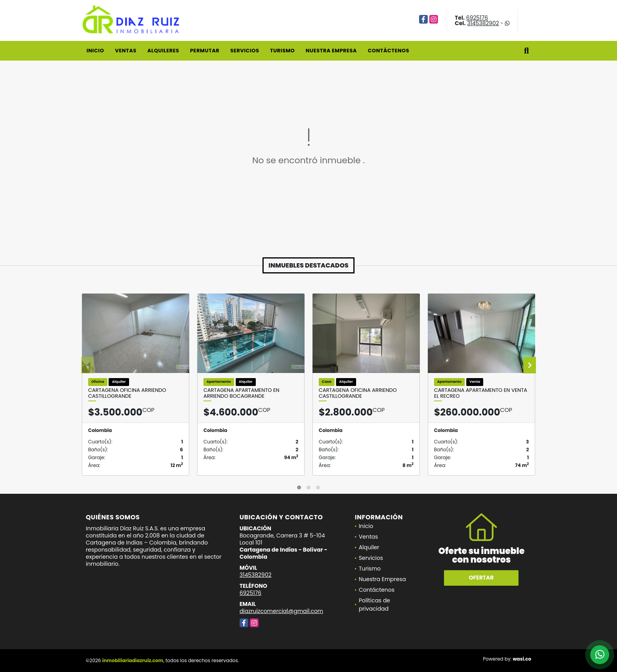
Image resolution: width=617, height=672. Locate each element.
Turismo (282, 51)
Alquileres (163, 51)
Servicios (245, 51)
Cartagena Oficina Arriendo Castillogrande (127, 393)
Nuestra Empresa (331, 51)
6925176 (477, 18)
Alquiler (369, 547)
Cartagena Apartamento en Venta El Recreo (481, 393)
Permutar (205, 51)
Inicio (95, 51)
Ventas (126, 51)
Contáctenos (389, 51)
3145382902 (483, 23)
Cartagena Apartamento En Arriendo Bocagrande (241, 393)
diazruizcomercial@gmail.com (282, 611)
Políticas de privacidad (375, 605)
